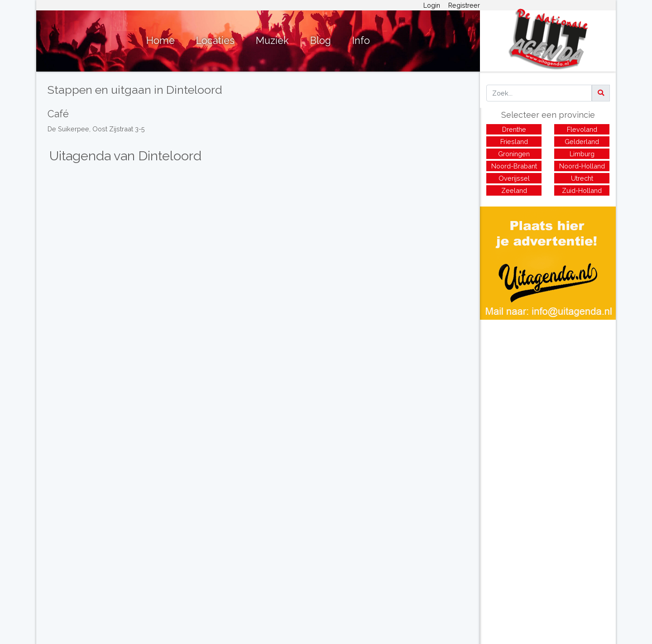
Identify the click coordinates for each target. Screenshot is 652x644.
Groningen (514, 154)
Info (361, 41)
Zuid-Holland (582, 190)
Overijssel (514, 178)
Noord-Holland (582, 166)
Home (161, 41)
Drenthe (514, 129)
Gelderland (582, 142)
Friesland (514, 142)
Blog (321, 41)
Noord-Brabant (514, 166)
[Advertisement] (548, 383)
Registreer (464, 5)
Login (432, 5)
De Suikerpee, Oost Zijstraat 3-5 (96, 129)
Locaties (215, 41)
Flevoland (582, 129)
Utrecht (582, 178)
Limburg (582, 154)
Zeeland (514, 190)
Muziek (272, 41)
